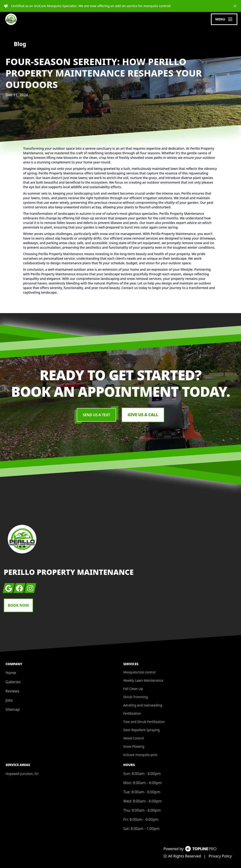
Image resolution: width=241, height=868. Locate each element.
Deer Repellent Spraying (142, 730)
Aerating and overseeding (143, 705)
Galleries (13, 682)
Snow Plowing (134, 746)
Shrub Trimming (136, 697)
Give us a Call (143, 415)
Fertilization (132, 713)
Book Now (18, 605)
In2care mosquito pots (140, 755)
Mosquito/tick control (139, 672)
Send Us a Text (96, 415)
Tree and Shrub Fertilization (144, 722)
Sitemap (13, 709)
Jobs (9, 700)
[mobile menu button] (224, 19)
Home (11, 673)
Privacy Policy (220, 856)
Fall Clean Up (133, 689)
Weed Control (134, 738)
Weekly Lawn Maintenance (143, 680)
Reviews (12, 691)
